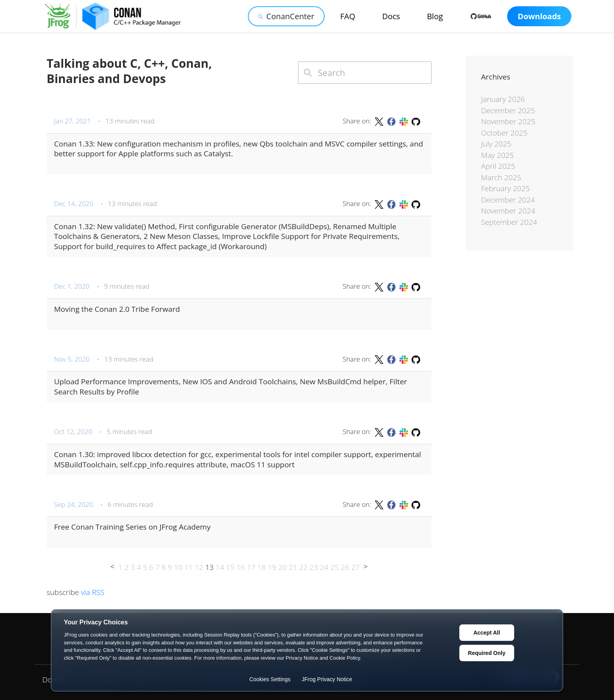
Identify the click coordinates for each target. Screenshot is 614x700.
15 (230, 567)
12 (199, 567)
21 (293, 567)
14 (220, 567)
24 (324, 567)
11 (189, 567)
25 (335, 567)
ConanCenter (286, 16)
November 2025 (508, 121)
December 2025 (508, 110)
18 (262, 567)
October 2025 (505, 133)
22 (303, 567)
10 (178, 567)
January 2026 (503, 99)
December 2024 (508, 200)
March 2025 (501, 177)
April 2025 (498, 166)
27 (356, 567)
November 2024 (508, 211)
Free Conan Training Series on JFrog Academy (132, 527)
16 (241, 567)
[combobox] (365, 73)
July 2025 (496, 144)
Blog (435, 16)
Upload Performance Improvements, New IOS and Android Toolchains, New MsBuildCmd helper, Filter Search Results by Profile (230, 387)
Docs (391, 16)
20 (282, 567)
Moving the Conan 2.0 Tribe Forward (117, 309)
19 (272, 567)
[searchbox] (365, 73)
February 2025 (506, 188)
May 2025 (498, 155)
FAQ (348, 16)
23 (314, 567)
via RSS (93, 592)
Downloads (539, 16)
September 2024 (509, 222)
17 (251, 567)
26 (345, 567)
